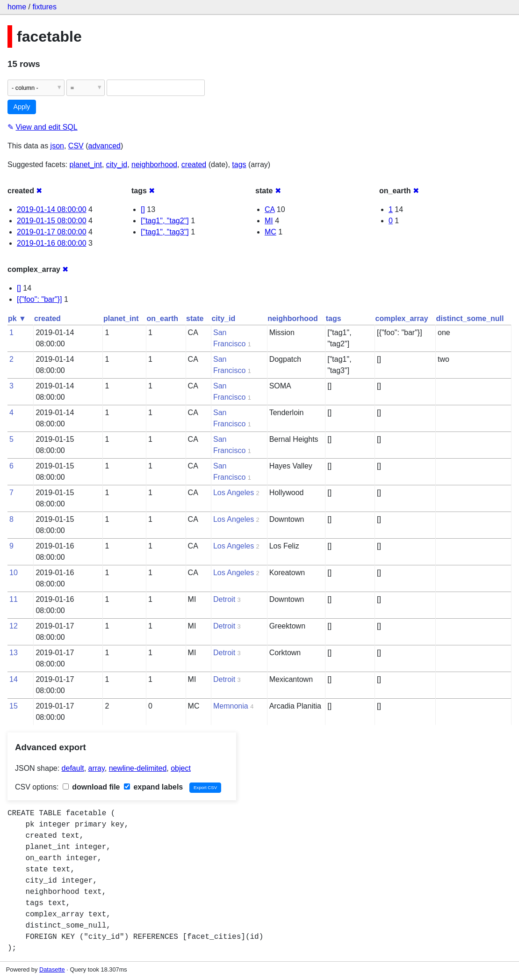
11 (14, 599)
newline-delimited (138, 768)
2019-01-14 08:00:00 (52, 209)
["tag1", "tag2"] (165, 221)
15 (14, 706)
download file (91, 787)
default (73, 768)
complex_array (402, 318)
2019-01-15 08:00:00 (52, 221)
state (195, 318)
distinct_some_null (470, 318)
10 (14, 573)
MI (269, 221)
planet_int (86, 165)
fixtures (44, 7)
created (194, 165)
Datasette (52, 969)
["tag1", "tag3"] (165, 232)
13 (14, 653)
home (17, 7)
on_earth (163, 318)
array (97, 768)
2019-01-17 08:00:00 (52, 232)
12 (14, 626)
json (57, 146)
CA (270, 209)
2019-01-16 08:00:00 (52, 243)
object (181, 768)
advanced (105, 146)
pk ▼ (17, 318)
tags (239, 165)
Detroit (224, 599)
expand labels (153, 787)
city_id (117, 165)
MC (270, 232)
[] (143, 209)
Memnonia (231, 706)
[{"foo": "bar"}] (40, 299)
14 (14, 679)
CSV (76, 146)
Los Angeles (234, 493)
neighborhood (154, 165)
